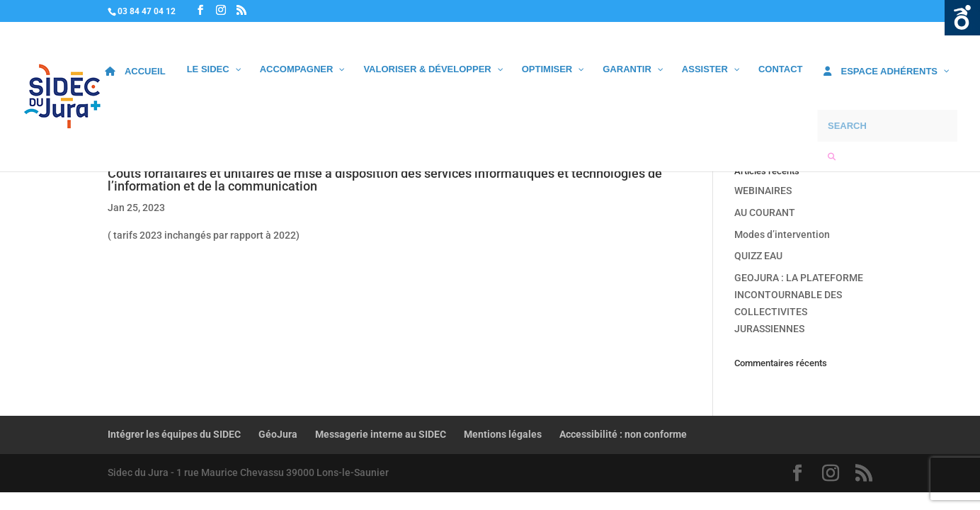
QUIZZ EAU (758, 256)
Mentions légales (503, 434)
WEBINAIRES (763, 191)
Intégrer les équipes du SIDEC (174, 434)
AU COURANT (765, 212)
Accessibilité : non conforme (623, 434)
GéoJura (278, 434)
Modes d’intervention (782, 234)
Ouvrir (962, 18)
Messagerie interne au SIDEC (381, 434)
